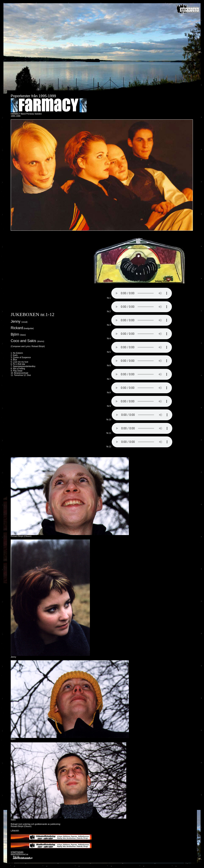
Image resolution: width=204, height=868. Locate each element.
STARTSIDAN (17, 852)
